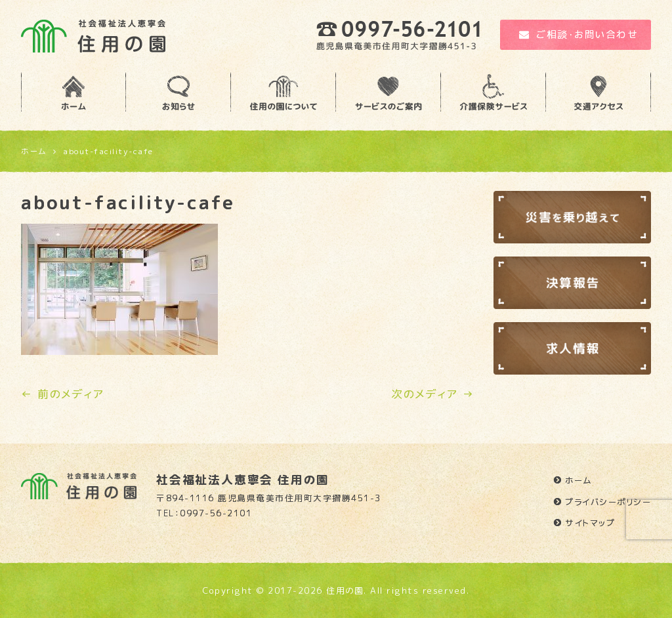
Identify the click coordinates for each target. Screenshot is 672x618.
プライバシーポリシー (608, 502)
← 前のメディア (62, 394)
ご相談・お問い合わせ (579, 34)
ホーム (579, 480)
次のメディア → (432, 394)
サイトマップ (590, 523)
